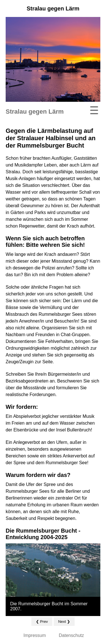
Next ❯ (64, 622)
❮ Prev (42, 622)
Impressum (35, 635)
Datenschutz (71, 635)
